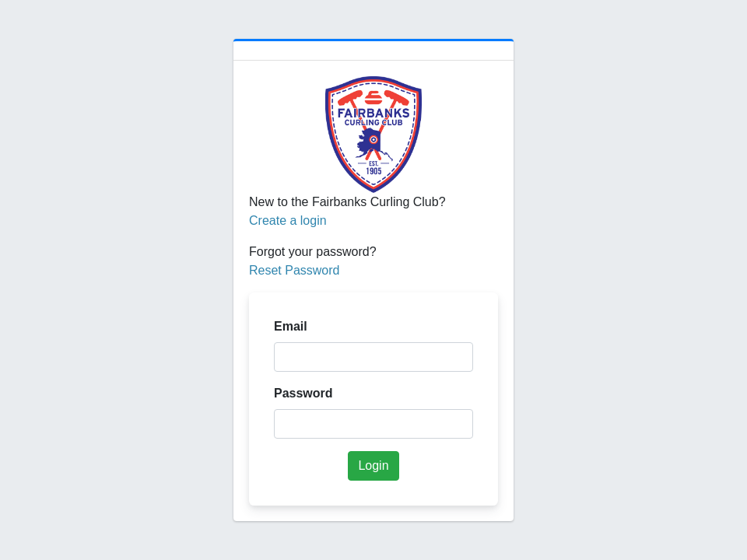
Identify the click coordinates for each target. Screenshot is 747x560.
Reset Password (295, 270)
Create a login (288, 220)
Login (373, 465)
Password (303, 393)
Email (291, 326)
